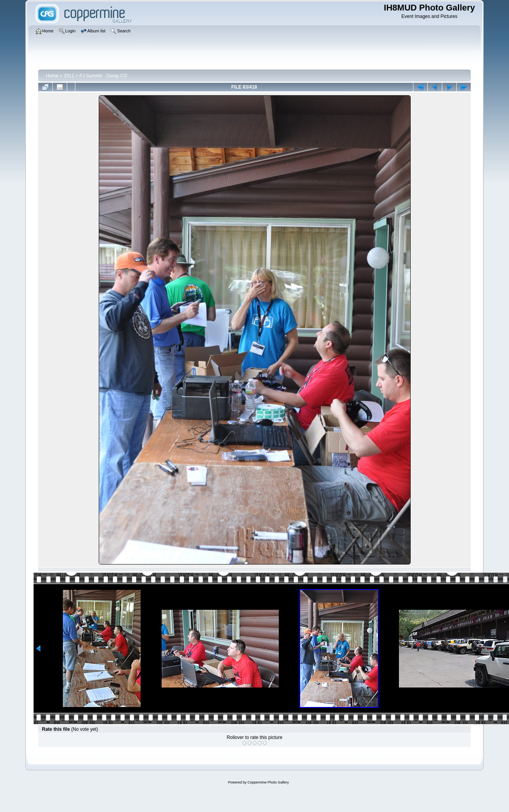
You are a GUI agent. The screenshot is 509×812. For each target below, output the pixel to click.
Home (52, 76)
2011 (69, 76)
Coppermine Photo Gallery (268, 782)
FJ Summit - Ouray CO (103, 76)
